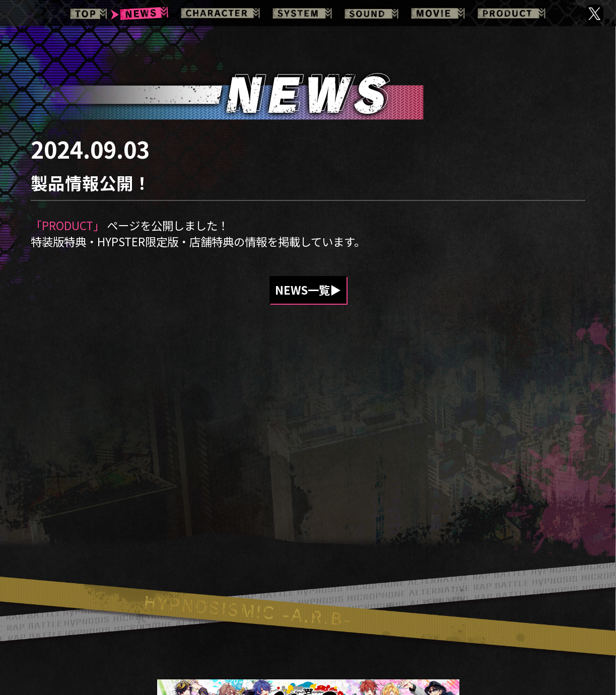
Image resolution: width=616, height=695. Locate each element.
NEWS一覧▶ (308, 290)
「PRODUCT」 (67, 225)
